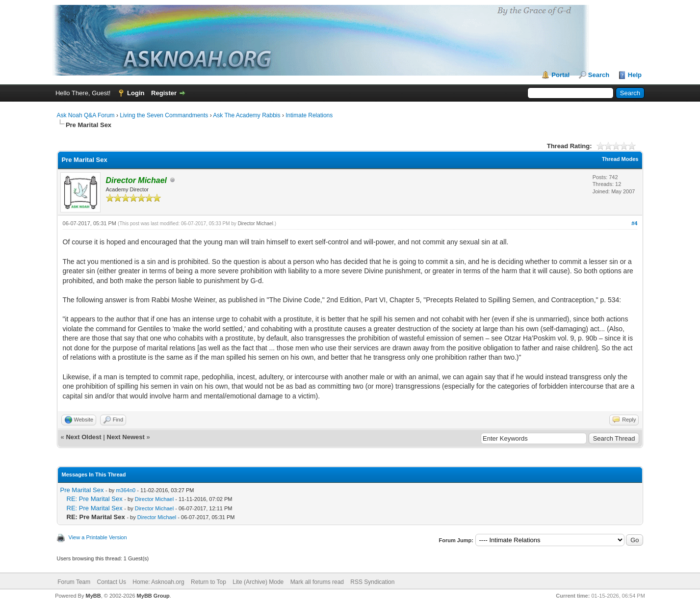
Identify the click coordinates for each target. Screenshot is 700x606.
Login (136, 93)
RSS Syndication (372, 582)
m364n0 (126, 490)
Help (635, 75)
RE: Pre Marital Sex (95, 499)
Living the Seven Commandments (164, 115)
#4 (634, 223)
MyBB (93, 596)
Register (164, 93)
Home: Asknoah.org (158, 582)
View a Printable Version (98, 537)
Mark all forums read (317, 582)
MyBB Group (153, 596)
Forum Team (74, 582)
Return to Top (208, 582)
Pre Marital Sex (82, 490)
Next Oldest (83, 437)
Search (599, 75)
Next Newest (126, 437)
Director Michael (256, 224)
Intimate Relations (309, 115)
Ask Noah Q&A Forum (86, 115)
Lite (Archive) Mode (258, 582)
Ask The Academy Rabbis (246, 115)
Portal (560, 75)
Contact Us (112, 582)
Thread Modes (620, 159)
